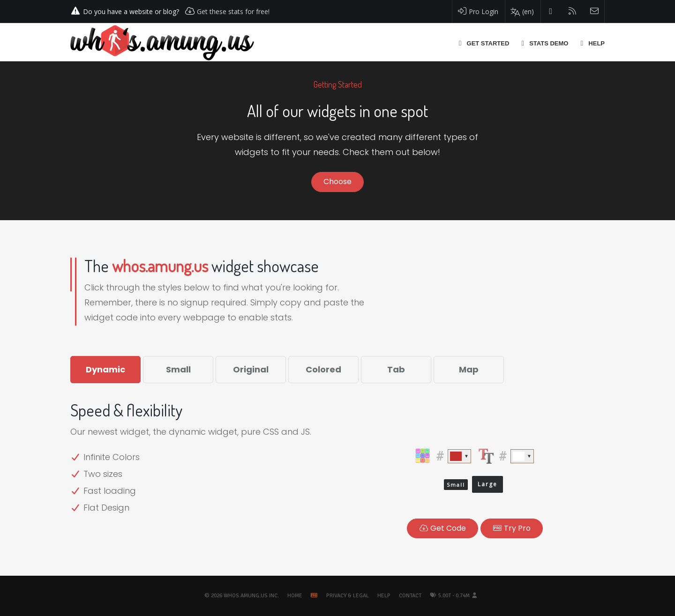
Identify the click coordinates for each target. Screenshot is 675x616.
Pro (512, 528)
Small (178, 369)
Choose (337, 182)
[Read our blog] (573, 11)
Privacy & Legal (348, 596)
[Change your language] (522, 12)
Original (251, 369)
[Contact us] (595, 11)
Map (469, 369)
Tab (396, 369)
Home (295, 596)
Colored (323, 369)
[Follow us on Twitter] (551, 11)
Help (384, 596)
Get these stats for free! (233, 11)
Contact (410, 596)
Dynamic (105, 369)
